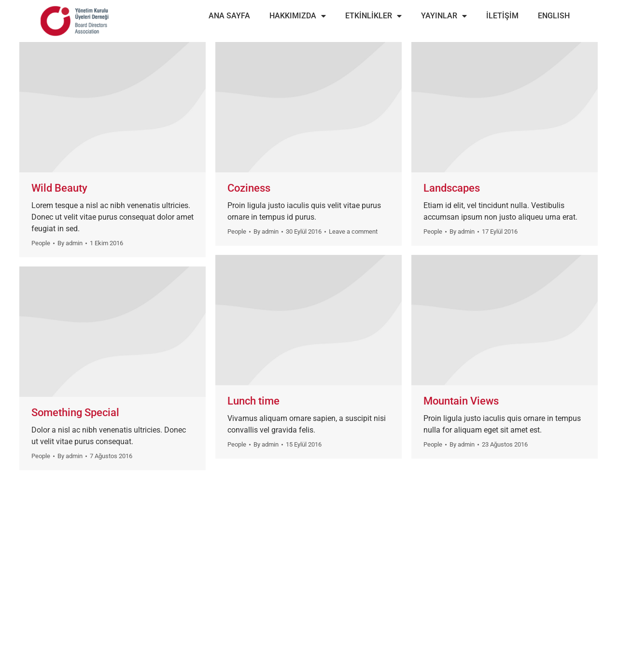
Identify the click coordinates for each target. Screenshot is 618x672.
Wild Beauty (59, 188)
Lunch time (253, 401)
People (41, 243)
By (70, 243)
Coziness (249, 188)
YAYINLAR (444, 16)
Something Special (75, 413)
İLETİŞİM (502, 16)
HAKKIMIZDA (298, 16)
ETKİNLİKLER (373, 16)
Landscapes (452, 188)
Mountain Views (461, 401)
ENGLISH (554, 16)
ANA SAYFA (229, 16)
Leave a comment (353, 231)
